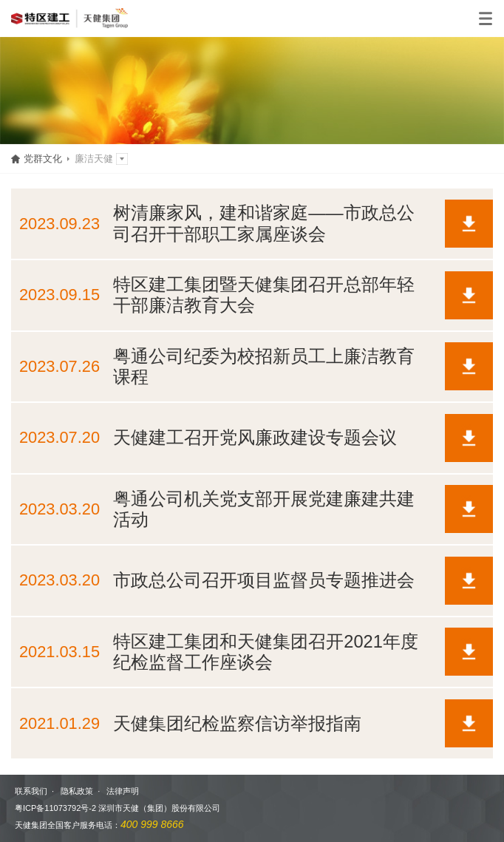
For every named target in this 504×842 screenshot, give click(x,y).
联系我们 (31, 791)
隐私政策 (77, 791)
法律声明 (123, 791)
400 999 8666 (152, 824)
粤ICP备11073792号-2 (55, 808)
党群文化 (43, 159)
